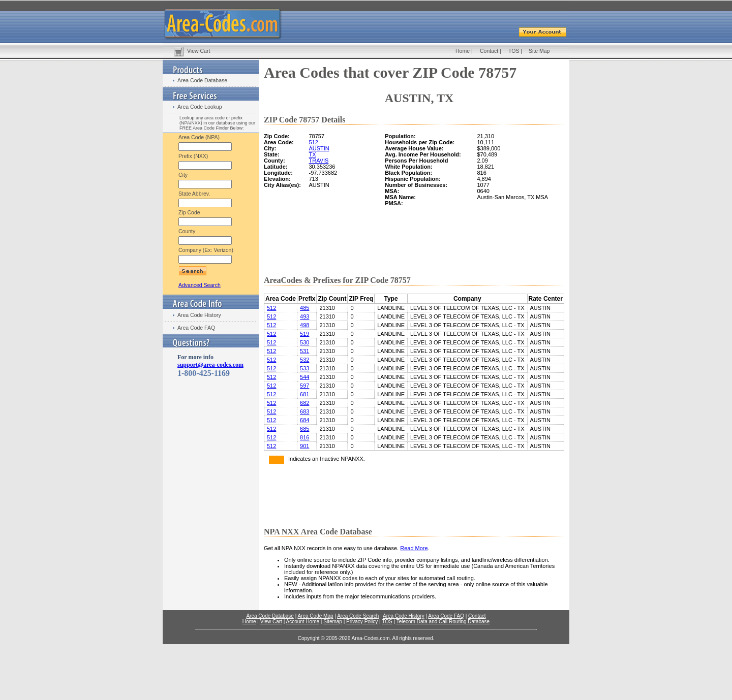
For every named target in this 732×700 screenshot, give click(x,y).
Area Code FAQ (196, 328)
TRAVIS (318, 161)
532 (304, 360)
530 (304, 342)
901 (304, 446)
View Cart (199, 51)
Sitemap (333, 622)
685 (304, 429)
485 (304, 308)
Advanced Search (200, 285)
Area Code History (199, 315)
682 (304, 403)
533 (304, 368)
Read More (414, 548)
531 (304, 351)
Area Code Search (358, 616)
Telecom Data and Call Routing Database (443, 622)
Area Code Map (315, 616)
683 (304, 411)
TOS (514, 51)
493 (304, 316)
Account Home (302, 622)
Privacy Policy (362, 622)
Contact (489, 51)
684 (304, 420)
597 (304, 386)
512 (313, 142)
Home (463, 51)
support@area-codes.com (210, 365)
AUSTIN (319, 148)
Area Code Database (202, 80)
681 (304, 394)
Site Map (539, 51)
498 (304, 325)
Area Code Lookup (200, 107)
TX (312, 154)
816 (304, 437)
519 (304, 334)
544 (304, 377)
